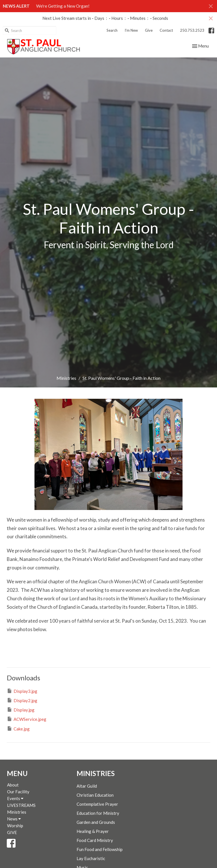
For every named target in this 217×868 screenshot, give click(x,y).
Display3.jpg (22, 691)
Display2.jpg (22, 700)
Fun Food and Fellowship (100, 849)
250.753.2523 (192, 30)
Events (15, 798)
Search (112, 30)
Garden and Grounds (96, 822)
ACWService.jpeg (27, 719)
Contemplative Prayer (97, 804)
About (13, 785)
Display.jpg (21, 710)
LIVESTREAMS (21, 805)
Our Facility (18, 792)
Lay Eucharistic (91, 858)
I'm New (131, 30)
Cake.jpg (18, 728)
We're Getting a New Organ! (63, 6)
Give (149, 30)
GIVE (12, 832)
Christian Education (95, 795)
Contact (166, 30)
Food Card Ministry (95, 840)
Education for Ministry (98, 813)
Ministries (66, 378)
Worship (15, 826)
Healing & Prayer (93, 831)
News (14, 819)
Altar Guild (87, 786)
